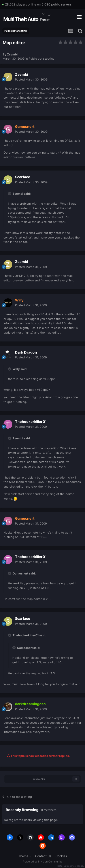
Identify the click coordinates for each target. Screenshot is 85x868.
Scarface (23, 177)
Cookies (61, 856)
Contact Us (43, 856)
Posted (31, 79)
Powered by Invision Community (43, 862)
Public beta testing (42, 59)
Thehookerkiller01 (31, 422)
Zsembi (12, 54)
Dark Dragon (26, 352)
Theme (25, 856)
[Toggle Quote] (10, 194)
